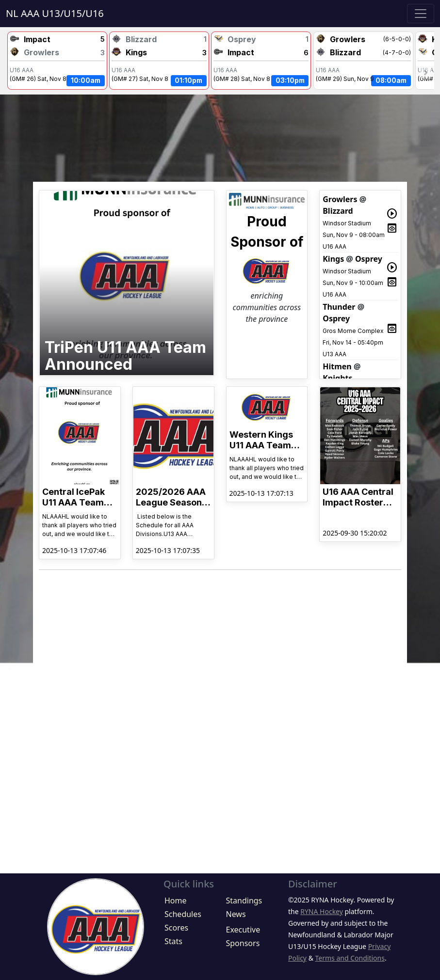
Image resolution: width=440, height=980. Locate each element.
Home (176, 901)
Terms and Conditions (350, 958)
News (236, 914)
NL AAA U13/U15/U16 (55, 13)
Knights (337, 378)
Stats (173, 941)
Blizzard (338, 211)
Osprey (369, 259)
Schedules (183, 914)
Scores (176, 928)
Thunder (339, 307)
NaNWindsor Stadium (57, 60)
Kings (333, 259)
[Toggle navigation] (421, 14)
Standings (244, 901)
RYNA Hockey (322, 911)
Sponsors (243, 943)
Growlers (340, 199)
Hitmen (337, 366)
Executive (243, 930)
